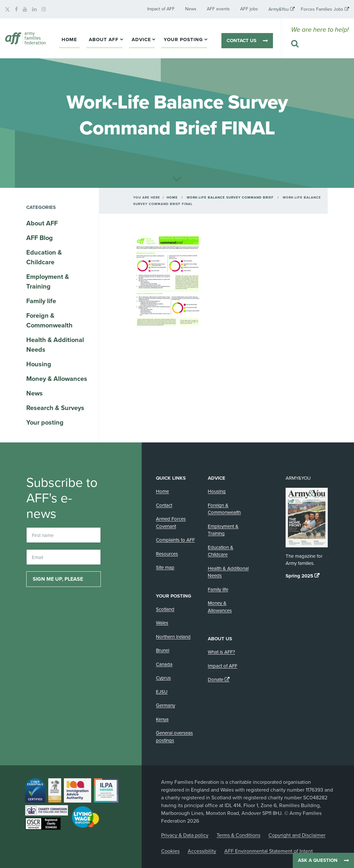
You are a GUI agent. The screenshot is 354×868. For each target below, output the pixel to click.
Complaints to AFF (175, 540)
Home (69, 40)
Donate (216, 680)
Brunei (163, 650)
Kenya (162, 719)
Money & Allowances (57, 379)
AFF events (218, 9)
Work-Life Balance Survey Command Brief (230, 198)
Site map (165, 567)
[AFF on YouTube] (25, 9)
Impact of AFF (161, 9)
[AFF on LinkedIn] (34, 9)
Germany (165, 705)
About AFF (104, 40)
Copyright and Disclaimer (297, 835)
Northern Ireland (173, 637)
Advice (141, 40)
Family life (41, 301)
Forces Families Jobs (322, 9)
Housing (39, 364)
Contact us (242, 40)
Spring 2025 (299, 576)
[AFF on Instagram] (44, 9)
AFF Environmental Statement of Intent (269, 851)
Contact (164, 505)
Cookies (170, 851)
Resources (167, 554)
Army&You (279, 9)
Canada (164, 664)
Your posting (183, 40)
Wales (162, 623)
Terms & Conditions (238, 835)
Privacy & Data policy (185, 835)
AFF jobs (249, 9)
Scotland (165, 609)
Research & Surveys (55, 408)
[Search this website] (320, 44)
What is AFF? (221, 652)
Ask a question (318, 860)
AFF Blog (40, 238)
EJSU (162, 692)
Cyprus (163, 678)
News (191, 9)
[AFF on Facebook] (16, 9)
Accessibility (202, 851)
